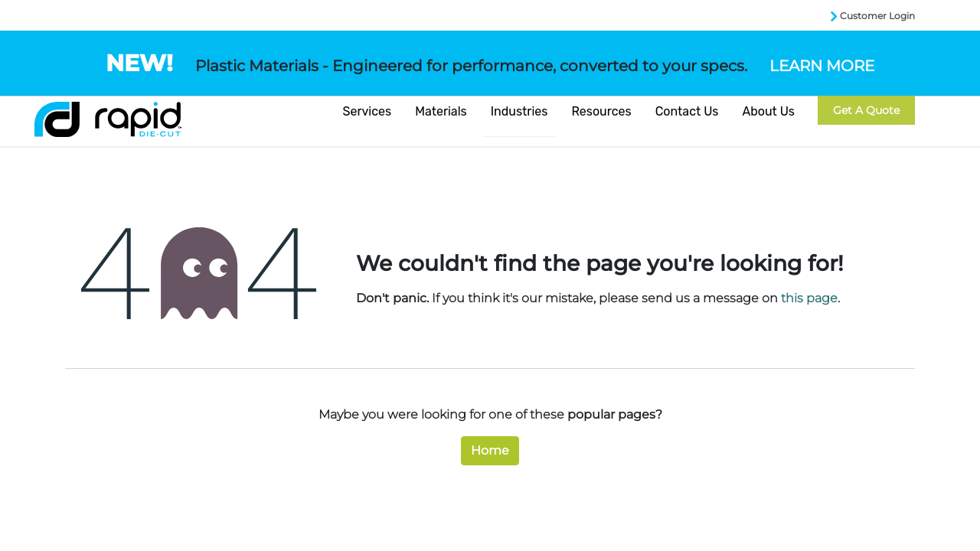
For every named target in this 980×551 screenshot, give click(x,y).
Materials (441, 111)
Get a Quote (866, 110)
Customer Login (877, 16)
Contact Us (687, 111)
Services (367, 111)
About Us (768, 111)
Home (490, 450)
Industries (519, 111)
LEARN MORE (822, 66)
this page (809, 298)
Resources (601, 111)
